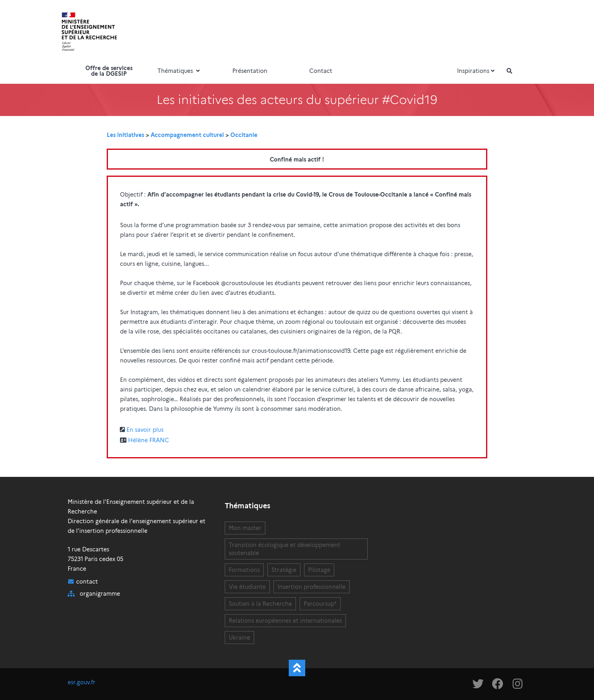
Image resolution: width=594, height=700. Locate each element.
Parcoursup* (320, 604)
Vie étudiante (247, 587)
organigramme (100, 594)
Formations (244, 570)
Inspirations (477, 71)
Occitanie (244, 135)
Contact (321, 71)
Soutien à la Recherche (260, 604)
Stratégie (284, 570)
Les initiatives (125, 135)
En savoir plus (145, 430)
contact (87, 582)
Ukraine (239, 638)
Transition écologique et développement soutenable (285, 549)
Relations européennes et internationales (285, 621)
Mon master (245, 528)
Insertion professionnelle (311, 587)
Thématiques (180, 71)
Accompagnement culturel (187, 135)
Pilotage (319, 570)
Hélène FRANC (149, 440)
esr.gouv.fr (82, 682)
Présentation (250, 71)
